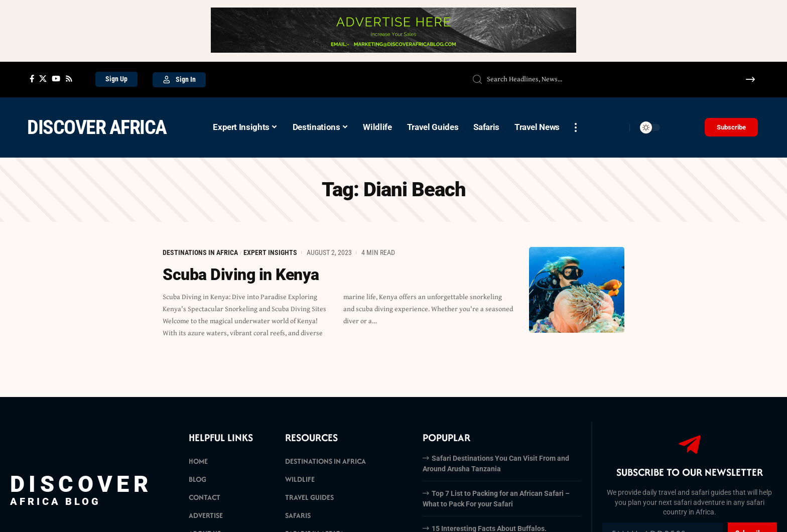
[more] (576, 127)
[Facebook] (32, 79)
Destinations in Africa (200, 252)
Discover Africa (97, 127)
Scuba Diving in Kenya (241, 275)
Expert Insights (270, 252)
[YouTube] (56, 79)
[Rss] (69, 79)
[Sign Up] (116, 79)
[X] (43, 79)
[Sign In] (179, 80)
